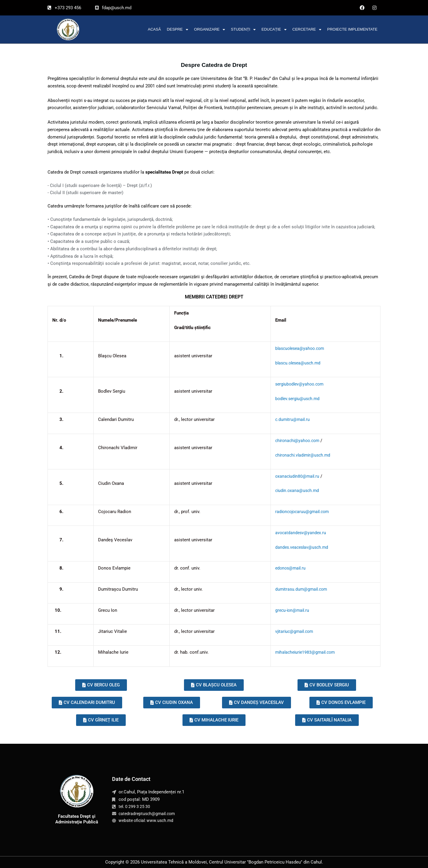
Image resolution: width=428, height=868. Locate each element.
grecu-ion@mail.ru (290, 610)
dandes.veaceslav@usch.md (300, 547)
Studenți (243, 30)
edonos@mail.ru (288, 568)
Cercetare (307, 30)
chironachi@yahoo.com (295, 441)
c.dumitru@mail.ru (290, 419)
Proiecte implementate (352, 29)
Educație (274, 30)
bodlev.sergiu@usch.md (295, 399)
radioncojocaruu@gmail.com (300, 512)
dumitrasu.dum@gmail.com (299, 589)
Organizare (210, 30)
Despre (177, 30)
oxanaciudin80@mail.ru (295, 476)
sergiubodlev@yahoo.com (297, 384)
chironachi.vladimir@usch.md (301, 455)
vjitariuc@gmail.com (292, 631)
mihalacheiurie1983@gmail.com (303, 652)
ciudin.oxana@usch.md (295, 490)
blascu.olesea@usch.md (296, 363)
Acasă (154, 29)
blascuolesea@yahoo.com (298, 348)
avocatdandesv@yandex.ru (298, 533)
